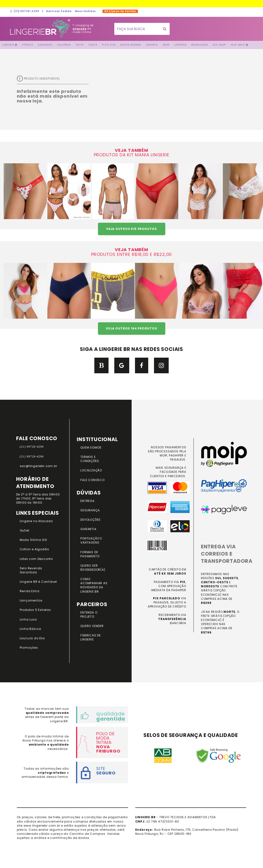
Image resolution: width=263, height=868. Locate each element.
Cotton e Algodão (34, 549)
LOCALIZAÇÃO (91, 470)
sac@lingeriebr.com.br (38, 466)
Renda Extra (30, 591)
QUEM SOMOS (91, 447)
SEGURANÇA (90, 510)
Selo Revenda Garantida (31, 570)
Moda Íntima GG (33, 540)
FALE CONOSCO (93, 480)
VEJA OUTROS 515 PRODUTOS (131, 229)
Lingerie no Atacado (36, 521)
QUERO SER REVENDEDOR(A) (93, 568)
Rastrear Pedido (59, 11)
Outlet (25, 530)
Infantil (152, 45)
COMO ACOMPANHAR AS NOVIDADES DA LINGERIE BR (94, 585)
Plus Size (109, 45)
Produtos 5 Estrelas (35, 610)
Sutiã (80, 45)
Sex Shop (219, 45)
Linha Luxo (28, 619)
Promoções (29, 648)
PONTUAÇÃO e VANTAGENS (91, 540)
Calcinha (64, 45)
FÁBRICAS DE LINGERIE (91, 637)
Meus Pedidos (85, 11)
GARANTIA (88, 529)
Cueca (93, 45)
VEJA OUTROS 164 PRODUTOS (131, 328)
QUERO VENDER (92, 626)
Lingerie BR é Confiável (38, 582)
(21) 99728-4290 (25, 11)
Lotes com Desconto (36, 559)
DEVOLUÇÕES (90, 520)
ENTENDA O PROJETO (89, 615)
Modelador (199, 45)
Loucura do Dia (32, 638)
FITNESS (28, 45)
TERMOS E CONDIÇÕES (90, 459)
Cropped (181, 45)
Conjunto (45, 45)
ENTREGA (87, 501)
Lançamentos (31, 600)
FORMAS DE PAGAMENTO (90, 554)
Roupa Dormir (131, 45)
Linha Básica (31, 629)
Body (166, 45)
